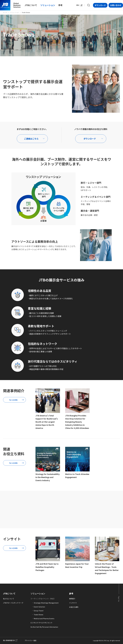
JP (81, 5)
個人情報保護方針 (9, 640)
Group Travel (39, 611)
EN (78, 5)
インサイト (73, 603)
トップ (5, 12)
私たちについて (9, 599)
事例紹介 (72, 599)
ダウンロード (100, 5)
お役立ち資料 (74, 607)
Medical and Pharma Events (44, 618)
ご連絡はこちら (31, 139)
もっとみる (13, 400)
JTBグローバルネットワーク (13, 603)
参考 (71, 594)
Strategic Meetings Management (46, 603)
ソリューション (15, 12)
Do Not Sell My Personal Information (44, 627)
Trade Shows (39, 615)
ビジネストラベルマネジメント (41, 623)
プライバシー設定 (31, 640)
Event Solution (39, 607)
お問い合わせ (116, 5)
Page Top (119, 599)
